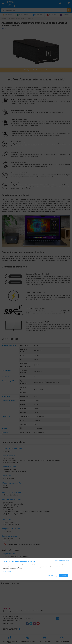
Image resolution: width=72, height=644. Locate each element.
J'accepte (64, 575)
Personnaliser (51, 575)
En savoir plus (7, 571)
